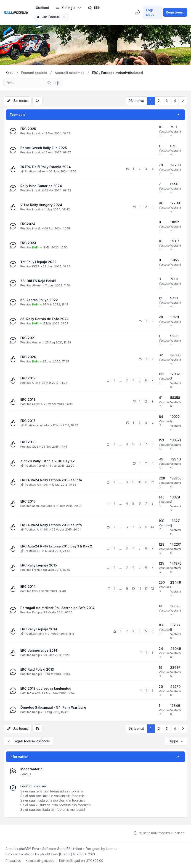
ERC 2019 (28, 378)
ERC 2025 (28, 129)
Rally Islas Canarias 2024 (41, 186)
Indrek (37, 133)
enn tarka (43, 425)
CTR (35, 382)
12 (153, 482)
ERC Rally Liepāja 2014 (39, 629)
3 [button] (167, 101)
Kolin (36, 247)
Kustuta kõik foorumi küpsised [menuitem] (159, 833)
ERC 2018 (28, 399)
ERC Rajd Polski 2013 (37, 669)
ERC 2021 (28, 338)
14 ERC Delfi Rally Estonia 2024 (46, 167)
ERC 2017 (28, 420)
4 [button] (175, 101)
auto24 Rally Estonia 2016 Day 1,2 (48, 461)
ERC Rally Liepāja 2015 (39, 565)
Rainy (40, 633)
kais (35, 591)
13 (153, 588)
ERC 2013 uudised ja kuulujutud (46, 688)
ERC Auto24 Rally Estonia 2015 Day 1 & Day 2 (56, 546)
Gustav (37, 342)
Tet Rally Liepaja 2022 (38, 262)
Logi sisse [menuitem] (150, 12)
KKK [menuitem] (94, 8)
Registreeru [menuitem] (175, 12)
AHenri (37, 285)
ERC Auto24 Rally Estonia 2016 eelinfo (51, 480)
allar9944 (39, 693)
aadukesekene (42, 506)
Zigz (35, 446)
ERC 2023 (28, 243)
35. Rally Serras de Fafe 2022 (44, 319)
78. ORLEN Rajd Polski (38, 281)
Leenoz (112, 848)
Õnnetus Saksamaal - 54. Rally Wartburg (53, 707)
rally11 (36, 404)
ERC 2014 (28, 586)
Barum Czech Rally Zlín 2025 (44, 148)
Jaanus (26, 774)
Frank (36, 570)
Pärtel (41, 465)
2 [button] (159, 101)
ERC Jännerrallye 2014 (39, 650)
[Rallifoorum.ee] (16, 12)
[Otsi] (49, 83)
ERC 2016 (28, 442)
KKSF (36, 266)
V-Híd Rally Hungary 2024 (41, 205)
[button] (183, 101)
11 (146, 482)
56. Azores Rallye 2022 (39, 300)
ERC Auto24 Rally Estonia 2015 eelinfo (51, 525)
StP (39, 551)
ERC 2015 (28, 501)
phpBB (24, 848)
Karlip (36, 612)
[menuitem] (42, 8)
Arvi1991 (42, 484)
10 (140, 482)
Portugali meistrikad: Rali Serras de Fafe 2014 (57, 608)
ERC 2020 (28, 357)
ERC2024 (28, 224)
